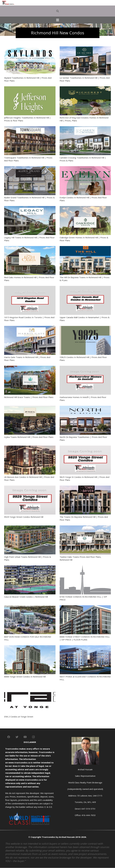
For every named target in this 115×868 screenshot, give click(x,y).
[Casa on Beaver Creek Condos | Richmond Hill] (30, 567)
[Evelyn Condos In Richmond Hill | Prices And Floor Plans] (85, 168)
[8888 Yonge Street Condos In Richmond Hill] (30, 647)
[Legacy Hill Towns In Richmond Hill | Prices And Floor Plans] (30, 208)
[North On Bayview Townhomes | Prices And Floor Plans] (85, 407)
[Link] (8, 3)
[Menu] (58, 20)
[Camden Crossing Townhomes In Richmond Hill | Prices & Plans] (85, 128)
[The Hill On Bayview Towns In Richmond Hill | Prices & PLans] (85, 248)
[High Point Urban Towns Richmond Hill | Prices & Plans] (30, 527)
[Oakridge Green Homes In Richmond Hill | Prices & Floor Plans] (85, 208)
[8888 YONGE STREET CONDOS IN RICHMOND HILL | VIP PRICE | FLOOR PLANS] (85, 607)
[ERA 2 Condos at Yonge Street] (30, 687)
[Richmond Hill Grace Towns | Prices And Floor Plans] (30, 367)
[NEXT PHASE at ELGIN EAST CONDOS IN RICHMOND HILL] (85, 647)
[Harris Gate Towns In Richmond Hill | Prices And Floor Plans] (30, 328)
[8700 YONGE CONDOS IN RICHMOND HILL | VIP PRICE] (85, 567)
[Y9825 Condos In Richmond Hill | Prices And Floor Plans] (85, 328)
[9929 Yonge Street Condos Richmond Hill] (30, 487)
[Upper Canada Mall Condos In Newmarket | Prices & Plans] (85, 288)
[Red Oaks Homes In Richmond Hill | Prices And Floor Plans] (30, 248)
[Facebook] (9, 737)
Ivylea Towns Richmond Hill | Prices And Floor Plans (29, 437)
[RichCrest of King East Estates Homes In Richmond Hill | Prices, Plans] (85, 88)
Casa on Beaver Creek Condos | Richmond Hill (26, 597)
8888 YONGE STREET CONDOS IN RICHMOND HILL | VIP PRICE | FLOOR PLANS (85, 638)
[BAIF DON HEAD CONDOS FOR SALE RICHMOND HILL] (30, 607)
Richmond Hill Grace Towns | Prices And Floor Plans (29, 397)
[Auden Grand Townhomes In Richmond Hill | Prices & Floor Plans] (30, 168)
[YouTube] (25, 737)
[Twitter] (17, 737)
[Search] (58, 11)
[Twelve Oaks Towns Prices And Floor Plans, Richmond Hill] (85, 527)
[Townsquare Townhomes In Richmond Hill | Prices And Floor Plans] (30, 128)
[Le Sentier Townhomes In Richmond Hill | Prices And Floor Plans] (85, 48)
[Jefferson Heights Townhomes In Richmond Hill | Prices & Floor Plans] (30, 88)
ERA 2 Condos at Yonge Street (19, 717)
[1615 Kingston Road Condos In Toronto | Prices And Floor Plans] (30, 288)
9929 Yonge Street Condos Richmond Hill (24, 517)
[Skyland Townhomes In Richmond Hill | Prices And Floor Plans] (30, 48)
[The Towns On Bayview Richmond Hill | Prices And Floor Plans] (85, 487)
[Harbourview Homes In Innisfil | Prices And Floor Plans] (85, 367)
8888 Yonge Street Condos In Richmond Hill (25, 677)
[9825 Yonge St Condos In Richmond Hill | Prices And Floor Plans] (85, 447)
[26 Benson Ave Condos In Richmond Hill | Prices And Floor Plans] (30, 447)
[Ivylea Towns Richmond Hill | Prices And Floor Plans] (30, 407)
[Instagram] (33, 737)
